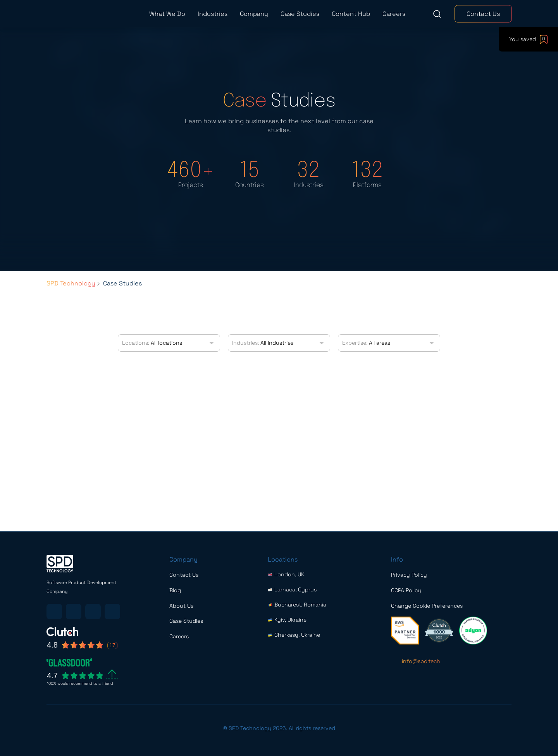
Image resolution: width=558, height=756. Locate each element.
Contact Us (483, 14)
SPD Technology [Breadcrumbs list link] (71, 283)
